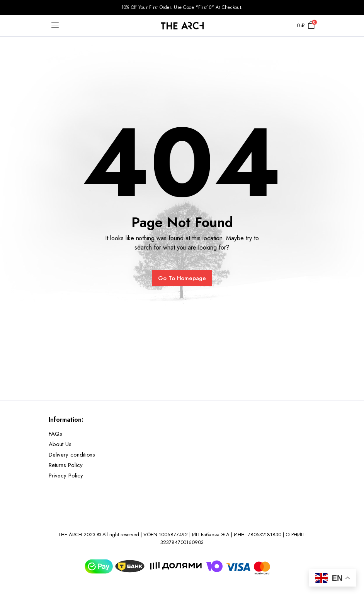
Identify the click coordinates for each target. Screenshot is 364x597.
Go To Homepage (182, 278)
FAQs (55, 434)
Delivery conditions (72, 455)
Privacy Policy (66, 476)
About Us (60, 444)
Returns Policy (66, 465)
